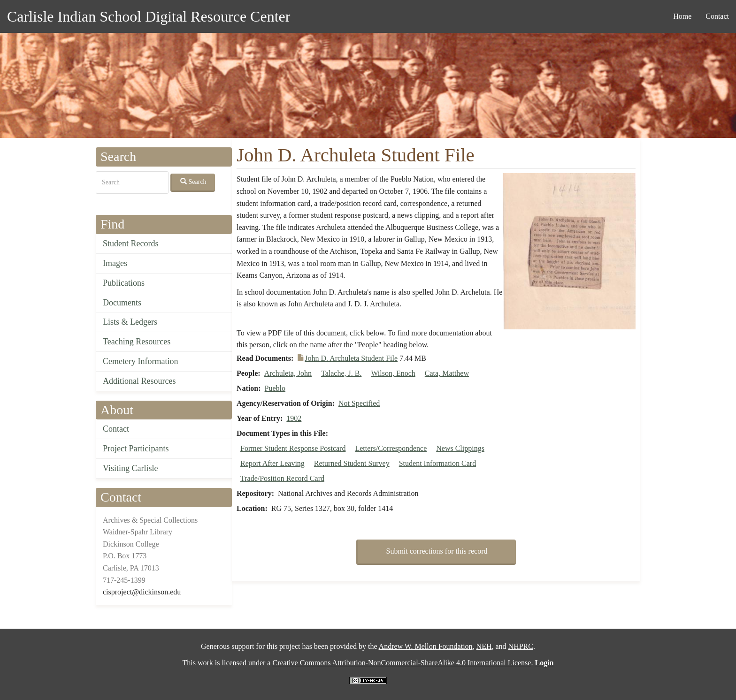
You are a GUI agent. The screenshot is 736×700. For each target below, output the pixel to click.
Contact (717, 16)
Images (115, 263)
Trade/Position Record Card (282, 478)
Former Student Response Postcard (293, 448)
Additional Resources (139, 381)
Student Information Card (437, 463)
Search (193, 182)
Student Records (131, 243)
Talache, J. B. (341, 373)
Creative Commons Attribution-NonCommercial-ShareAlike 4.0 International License (402, 663)
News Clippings (460, 448)
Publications (124, 283)
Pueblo (275, 388)
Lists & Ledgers (130, 322)
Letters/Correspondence (391, 448)
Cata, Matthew (447, 373)
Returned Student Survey (352, 463)
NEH (484, 646)
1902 (294, 418)
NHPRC (521, 646)
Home (682, 16)
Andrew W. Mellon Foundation (426, 646)
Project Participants (136, 449)
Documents (122, 303)
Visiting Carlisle (130, 468)
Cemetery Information (140, 361)
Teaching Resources (137, 342)
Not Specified (359, 403)
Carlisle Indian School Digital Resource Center (149, 16)
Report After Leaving (272, 463)
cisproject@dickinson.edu (142, 592)
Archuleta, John (288, 373)
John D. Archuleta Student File (351, 358)
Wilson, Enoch (393, 373)
